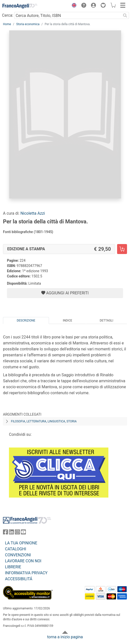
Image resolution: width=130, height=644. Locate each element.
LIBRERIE (13, 567)
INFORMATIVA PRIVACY (26, 573)
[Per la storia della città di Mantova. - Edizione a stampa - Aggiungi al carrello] (122, 249)
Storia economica (28, 24)
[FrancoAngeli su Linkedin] (11, 533)
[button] (73, 6)
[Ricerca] (125, 15)
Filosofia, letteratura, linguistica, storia (44, 421)
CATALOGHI (16, 549)
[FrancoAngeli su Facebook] (5, 533)
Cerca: (8, 15)
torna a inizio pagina (65, 637)
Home (7, 24)
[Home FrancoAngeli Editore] (20, 6)
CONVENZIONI (18, 555)
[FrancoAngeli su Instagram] (17, 533)
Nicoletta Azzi (33, 213)
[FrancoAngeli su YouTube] (23, 533)
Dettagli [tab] (106, 321)
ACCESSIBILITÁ (19, 579)
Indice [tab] (68, 321)
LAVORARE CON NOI (23, 561)
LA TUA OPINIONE (21, 543)
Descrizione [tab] (26, 321)
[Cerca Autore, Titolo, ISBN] (68, 15)
